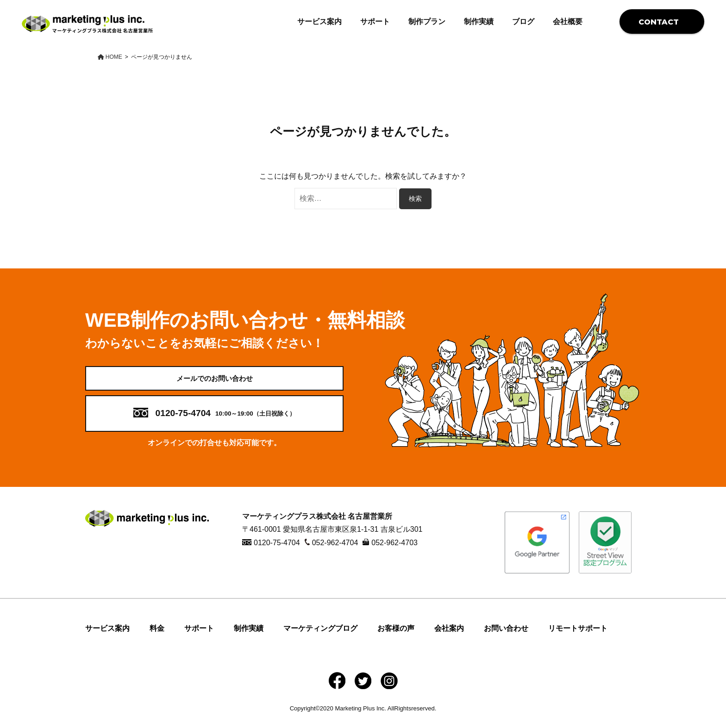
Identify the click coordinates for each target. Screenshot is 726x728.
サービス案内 (319, 22)
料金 (157, 637)
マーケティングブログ (320, 637)
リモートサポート (578, 637)
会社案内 (449, 637)
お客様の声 (396, 637)
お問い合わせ (506, 637)
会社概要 (568, 22)
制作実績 (479, 22)
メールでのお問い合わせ (214, 383)
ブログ (523, 22)
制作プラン (427, 22)
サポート (375, 22)
